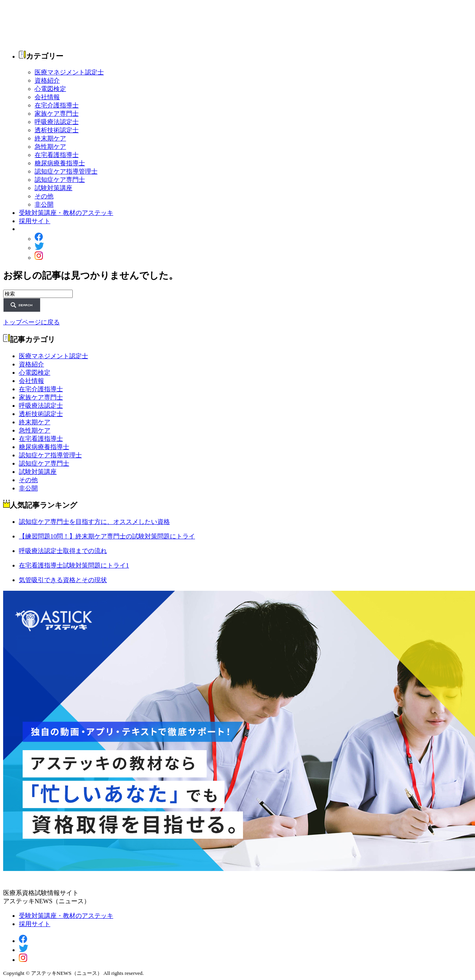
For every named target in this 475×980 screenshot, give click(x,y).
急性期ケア (50, 147)
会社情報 (47, 97)
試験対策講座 (53, 188)
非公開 (44, 204)
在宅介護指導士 (57, 105)
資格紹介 (47, 80)
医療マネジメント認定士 (69, 72)
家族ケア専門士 (57, 114)
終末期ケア (50, 138)
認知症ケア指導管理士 (66, 171)
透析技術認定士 (57, 130)
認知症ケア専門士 (60, 180)
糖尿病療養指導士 (60, 163)
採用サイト (35, 221)
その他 (44, 196)
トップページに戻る (31, 322)
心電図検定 (50, 89)
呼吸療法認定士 (57, 122)
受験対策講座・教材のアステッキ (66, 213)
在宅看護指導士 (57, 155)
